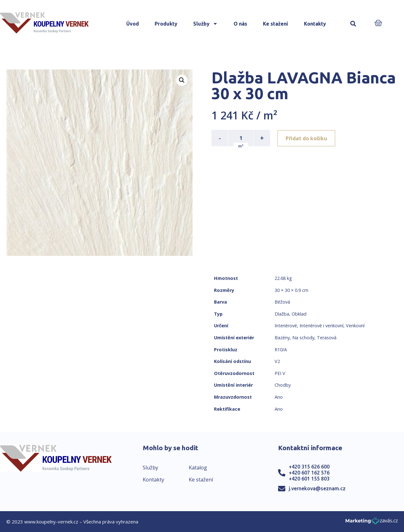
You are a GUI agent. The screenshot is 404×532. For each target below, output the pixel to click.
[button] (353, 24)
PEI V (280, 373)
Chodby (283, 385)
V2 (277, 361)
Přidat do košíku (307, 138)
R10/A (281, 350)
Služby (205, 24)
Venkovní (355, 326)
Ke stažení (276, 24)
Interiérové (286, 326)
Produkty (166, 24)
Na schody (303, 338)
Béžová (282, 302)
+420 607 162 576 (309, 473)
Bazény (282, 338)
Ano (279, 397)
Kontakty (315, 24)
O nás (240, 24)
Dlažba (282, 314)
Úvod (133, 24)
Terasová (327, 338)
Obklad (299, 314)
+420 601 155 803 (309, 479)
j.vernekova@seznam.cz (317, 488)
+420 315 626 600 (309, 467)
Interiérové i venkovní (321, 326)
